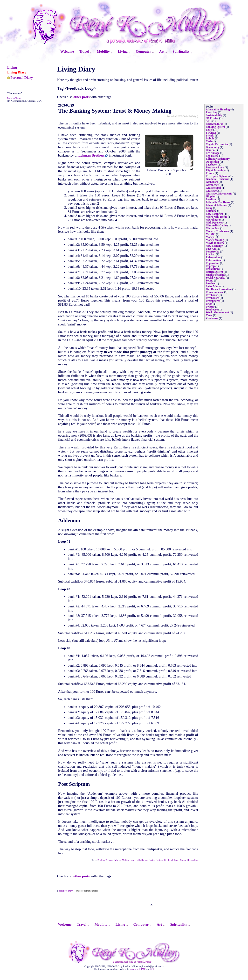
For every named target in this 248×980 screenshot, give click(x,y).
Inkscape (134, 969)
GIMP (142, 969)
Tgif (152, 969)
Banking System (105, 860)
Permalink (193, 860)
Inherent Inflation (139, 860)
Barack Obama (14, 98)
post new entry (66, 891)
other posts (81, 97)
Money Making (122, 860)
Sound (183, 860)
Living (12, 67)
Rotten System (156, 860)
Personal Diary (22, 78)
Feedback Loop (172, 860)
